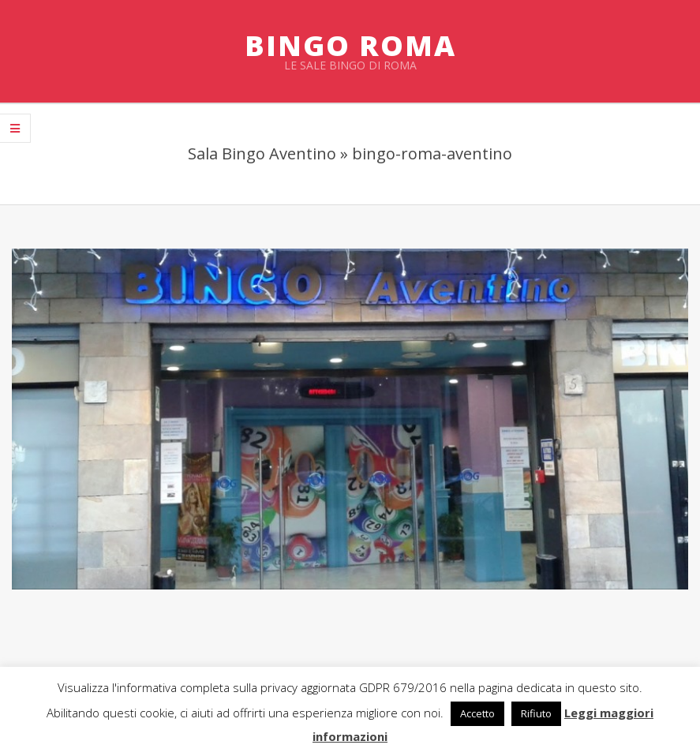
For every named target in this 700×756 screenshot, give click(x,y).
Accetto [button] (477, 713)
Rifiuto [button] (536, 713)
